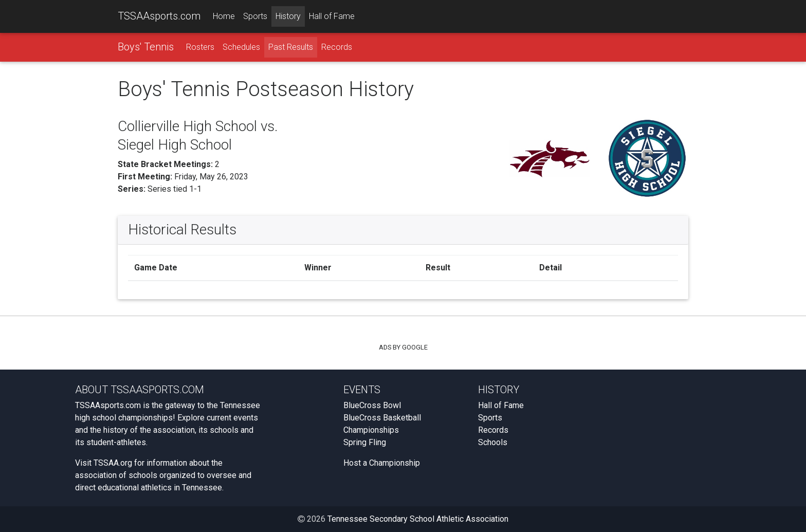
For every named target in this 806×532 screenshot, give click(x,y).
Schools (493, 442)
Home (224, 16)
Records (337, 47)
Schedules (241, 47)
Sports (255, 16)
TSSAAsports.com (159, 16)
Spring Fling (365, 442)
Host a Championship (382, 463)
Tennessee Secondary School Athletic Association (418, 519)
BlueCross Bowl (372, 405)
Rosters (200, 47)
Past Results (291, 47)
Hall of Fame (332, 16)
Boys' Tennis (146, 47)
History (288, 16)
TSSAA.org (113, 463)
